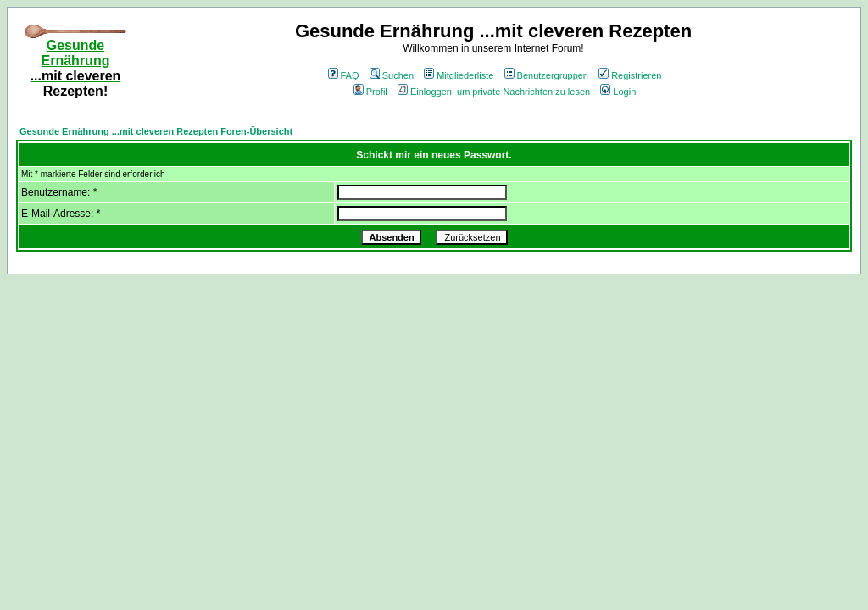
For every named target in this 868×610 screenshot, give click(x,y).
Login (618, 91)
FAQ (344, 75)
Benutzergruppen (546, 75)
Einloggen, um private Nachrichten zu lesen (494, 91)
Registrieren (630, 75)
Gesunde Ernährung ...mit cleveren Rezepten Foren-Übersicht (156, 131)
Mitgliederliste (459, 75)
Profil (370, 91)
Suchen (392, 75)
